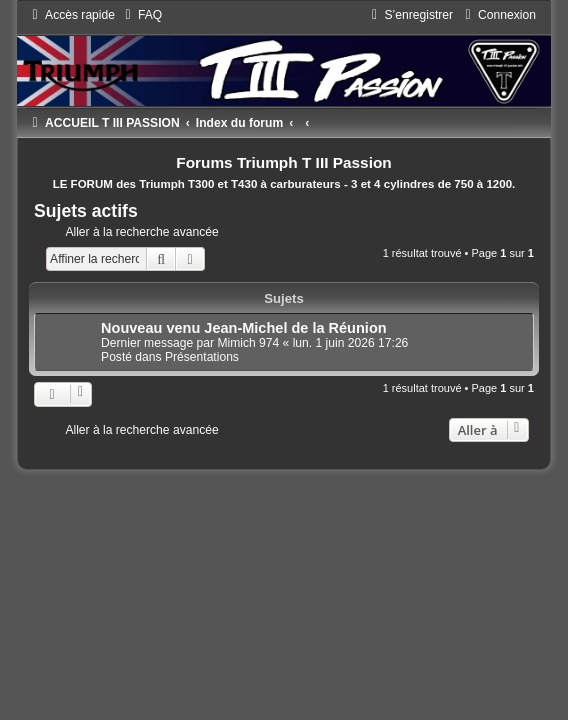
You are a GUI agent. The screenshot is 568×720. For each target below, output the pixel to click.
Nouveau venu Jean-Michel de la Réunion (244, 328)
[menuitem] (141, 15)
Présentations (202, 357)
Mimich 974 (248, 343)
